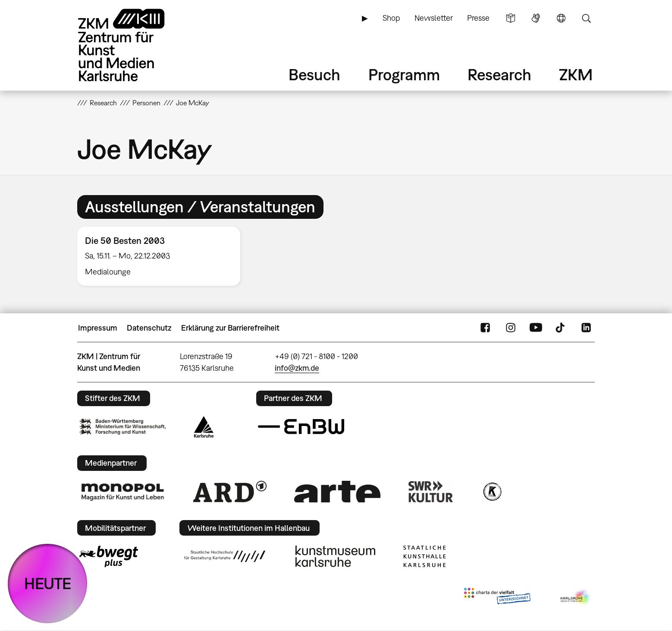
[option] (163, 256)
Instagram (511, 328)
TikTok (561, 328)
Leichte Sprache (511, 18)
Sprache (561, 18)
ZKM (576, 74)
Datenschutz (149, 328)
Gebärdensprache (536, 18)
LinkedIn (586, 328)
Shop (391, 18)
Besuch (314, 74)
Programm (404, 74)
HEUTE (48, 583)
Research (499, 74)
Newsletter (434, 18)
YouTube (536, 328)
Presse (478, 18)
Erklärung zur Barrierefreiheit (230, 328)
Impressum (98, 328)
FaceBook (485, 328)
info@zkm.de (297, 368)
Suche (586, 18)
